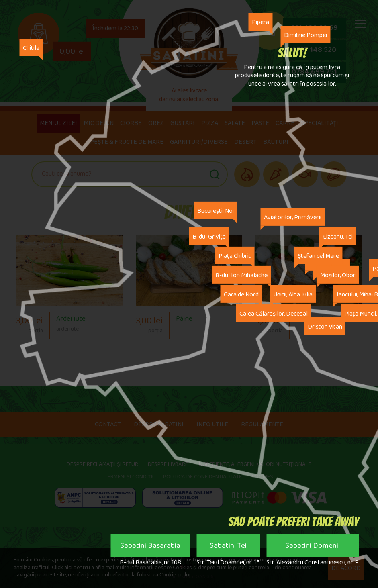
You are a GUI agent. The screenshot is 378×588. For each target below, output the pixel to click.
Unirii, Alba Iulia (293, 294)
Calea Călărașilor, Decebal (274, 313)
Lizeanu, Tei (338, 236)
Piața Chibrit (235, 256)
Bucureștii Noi (216, 211)
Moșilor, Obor (338, 275)
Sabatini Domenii (313, 547)
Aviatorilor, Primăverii (293, 217)
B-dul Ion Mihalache (241, 275)
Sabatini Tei (228, 547)
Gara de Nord (241, 294)
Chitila (32, 46)
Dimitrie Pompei (305, 33)
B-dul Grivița (209, 236)
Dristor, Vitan (325, 326)
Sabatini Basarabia (150, 547)
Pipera (261, 20)
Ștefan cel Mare (318, 256)
